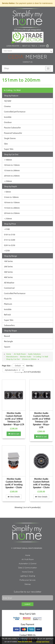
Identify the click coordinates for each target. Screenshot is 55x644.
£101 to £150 (10, 234)
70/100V (8, 101)
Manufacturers (12, 357)
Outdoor (8, 122)
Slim (6, 144)
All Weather (9, 283)
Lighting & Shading (28, 576)
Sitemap (28, 584)
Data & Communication (28, 568)
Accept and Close (43, 642)
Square (7, 347)
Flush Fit (8, 299)
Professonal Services (28, 580)
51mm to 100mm (11, 197)
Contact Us (28, 62)
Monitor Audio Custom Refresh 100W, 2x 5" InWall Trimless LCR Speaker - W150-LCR (14, 419)
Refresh (7, 315)
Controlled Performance (15, 293)
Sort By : (30, 366)
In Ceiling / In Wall (12, 90)
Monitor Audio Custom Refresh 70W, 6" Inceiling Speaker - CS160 (41, 483)
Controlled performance (15, 112)
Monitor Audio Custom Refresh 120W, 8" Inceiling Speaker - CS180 (14, 483)
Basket (43, 46)
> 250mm (8, 181)
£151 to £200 (10, 240)
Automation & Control (28, 563)
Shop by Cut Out (11, 154)
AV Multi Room (20, 354)
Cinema (7, 106)
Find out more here (25, 642)
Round (7, 336)
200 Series (8, 266)
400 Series (8, 277)
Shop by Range (10, 256)
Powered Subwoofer (13, 133)
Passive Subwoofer (12, 127)
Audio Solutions (34, 354)
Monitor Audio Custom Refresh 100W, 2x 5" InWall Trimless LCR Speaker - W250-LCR (41, 420)
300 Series (8, 272)
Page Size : (7, 366)
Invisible (8, 117)
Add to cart (14, 434)
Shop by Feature (11, 96)
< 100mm (8, 160)
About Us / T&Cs (30, 46)
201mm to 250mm (12, 176)
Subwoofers (9, 325)
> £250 (7, 250)
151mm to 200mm (12, 170)
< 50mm (7, 192)
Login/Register (13, 46)
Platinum (8, 304)
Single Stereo (10, 138)
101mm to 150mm (12, 165)
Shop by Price (10, 224)
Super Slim (9, 149)
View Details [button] (14, 497)
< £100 (7, 229)
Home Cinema (28, 572)
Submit (28, 604)
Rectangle (8, 341)
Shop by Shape (10, 331)
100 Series (8, 261)
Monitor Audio (26, 357)
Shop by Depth (10, 186)
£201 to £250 (10, 245)
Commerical (9, 288)
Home (9, 354)
